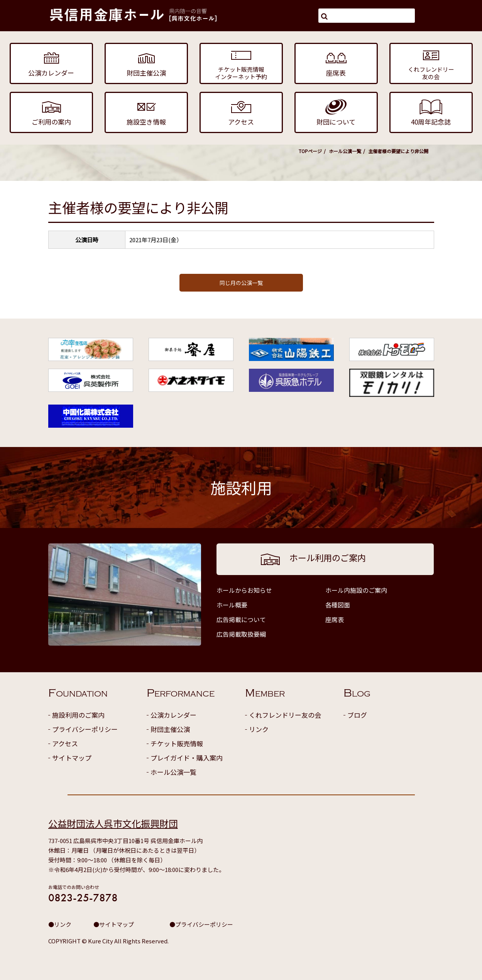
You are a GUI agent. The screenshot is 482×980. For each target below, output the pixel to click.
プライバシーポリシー (85, 729)
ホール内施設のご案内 (356, 590)
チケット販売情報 (177, 743)
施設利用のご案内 (78, 715)
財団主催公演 (170, 729)
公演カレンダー (173, 715)
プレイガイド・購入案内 (187, 758)
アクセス (65, 743)
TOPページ (310, 151)
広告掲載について (241, 619)
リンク (259, 729)
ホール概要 (232, 605)
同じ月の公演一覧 (241, 283)
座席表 (335, 619)
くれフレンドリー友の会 (285, 715)
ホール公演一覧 (345, 151)
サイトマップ (72, 758)
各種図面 (338, 605)
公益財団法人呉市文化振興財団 (113, 823)
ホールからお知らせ (244, 590)
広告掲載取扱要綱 (241, 634)
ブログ (357, 715)
